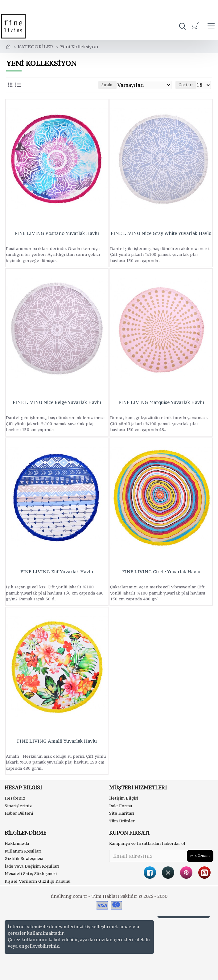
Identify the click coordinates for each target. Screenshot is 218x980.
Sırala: (107, 85)
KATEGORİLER (35, 46)
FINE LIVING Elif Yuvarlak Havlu (57, 572)
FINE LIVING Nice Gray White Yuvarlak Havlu (161, 233)
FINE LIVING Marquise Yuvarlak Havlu (161, 402)
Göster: (186, 85)
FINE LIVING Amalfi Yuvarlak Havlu (57, 741)
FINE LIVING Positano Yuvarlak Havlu (57, 233)
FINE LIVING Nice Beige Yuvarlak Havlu (57, 402)
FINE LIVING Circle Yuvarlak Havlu (161, 572)
